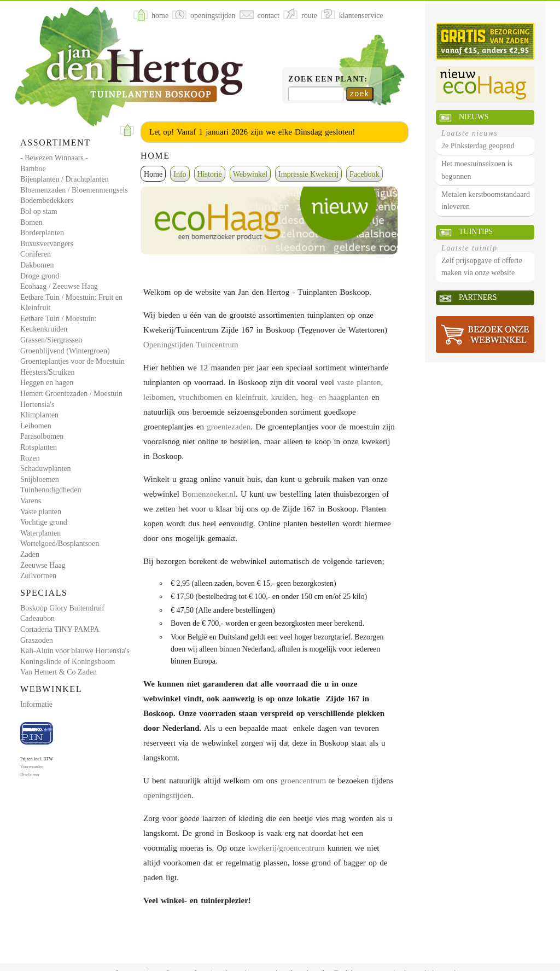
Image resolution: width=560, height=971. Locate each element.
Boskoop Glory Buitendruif (62, 608)
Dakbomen (37, 265)
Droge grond (40, 276)
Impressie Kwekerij (308, 174)
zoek (360, 94)
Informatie (36, 704)
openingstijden (167, 795)
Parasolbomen (42, 436)
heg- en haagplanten (335, 397)
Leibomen (36, 426)
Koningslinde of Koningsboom (68, 662)
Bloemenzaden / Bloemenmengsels (74, 190)
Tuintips (476, 232)
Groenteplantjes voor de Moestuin (72, 361)
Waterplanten (40, 533)
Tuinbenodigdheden (51, 490)
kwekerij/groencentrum (287, 848)
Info (180, 174)
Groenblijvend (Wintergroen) (65, 351)
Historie (210, 174)
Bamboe (33, 169)
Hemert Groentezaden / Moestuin (71, 394)
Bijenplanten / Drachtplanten (65, 179)
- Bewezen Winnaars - (54, 158)
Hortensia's (37, 405)
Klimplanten (39, 415)
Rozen (30, 458)
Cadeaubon (37, 618)
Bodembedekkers (47, 200)
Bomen (31, 222)
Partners (478, 297)
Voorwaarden (32, 767)
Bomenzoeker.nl (209, 494)
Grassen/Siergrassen (51, 340)
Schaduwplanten (46, 469)
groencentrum (303, 781)
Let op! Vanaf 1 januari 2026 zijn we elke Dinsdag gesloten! (252, 132)
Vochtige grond (44, 522)
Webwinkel (250, 174)
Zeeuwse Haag (43, 565)
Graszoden (37, 640)
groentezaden (229, 427)
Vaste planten (41, 512)
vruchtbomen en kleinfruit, (223, 397)
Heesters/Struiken (48, 372)
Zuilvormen (38, 576)
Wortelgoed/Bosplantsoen (60, 543)
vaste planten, (360, 382)
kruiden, (284, 397)
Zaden (30, 554)
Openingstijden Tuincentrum (191, 345)
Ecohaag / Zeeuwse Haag (59, 286)
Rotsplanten (39, 447)
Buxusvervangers (47, 244)
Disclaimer (30, 775)
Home (153, 174)
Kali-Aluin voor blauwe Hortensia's (75, 651)
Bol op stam (39, 211)
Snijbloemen (40, 479)
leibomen (159, 397)
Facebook (364, 174)
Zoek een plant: (328, 79)
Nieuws (474, 117)
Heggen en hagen (47, 383)
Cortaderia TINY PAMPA (60, 629)
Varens (31, 501)
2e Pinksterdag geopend (478, 146)
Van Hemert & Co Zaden (59, 672)
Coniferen (36, 254)
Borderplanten (42, 233)
